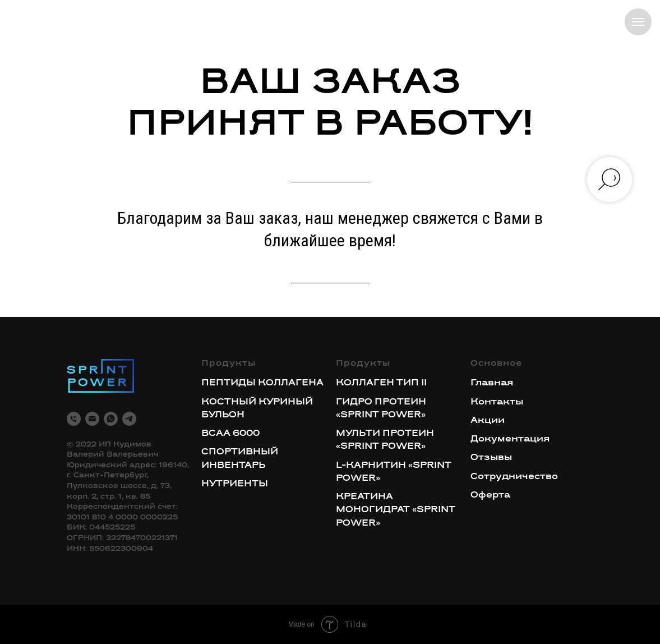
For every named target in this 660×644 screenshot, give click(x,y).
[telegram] (129, 419)
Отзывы (491, 458)
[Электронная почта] (92, 419)
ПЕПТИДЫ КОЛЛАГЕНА (262, 383)
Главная (492, 383)
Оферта (490, 495)
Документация (510, 439)
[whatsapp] (111, 419)
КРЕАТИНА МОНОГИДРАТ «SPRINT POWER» (396, 510)
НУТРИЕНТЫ (235, 484)
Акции (488, 421)
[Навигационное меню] (638, 22)
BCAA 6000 (230, 434)
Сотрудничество (514, 477)
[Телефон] (74, 419)
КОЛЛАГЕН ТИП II (381, 383)
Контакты (497, 402)
